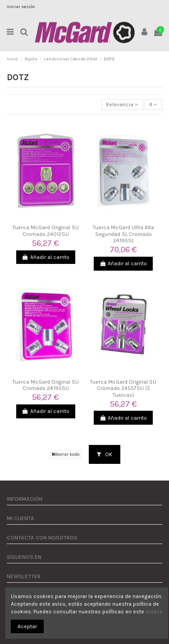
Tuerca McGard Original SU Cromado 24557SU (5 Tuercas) (123, 388)
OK (105, 454)
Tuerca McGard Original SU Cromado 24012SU (46, 231)
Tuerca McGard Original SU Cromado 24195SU (46, 385)
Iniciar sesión (21, 7)
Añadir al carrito (46, 257)
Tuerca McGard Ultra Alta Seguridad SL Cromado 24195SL (123, 234)
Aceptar (27, 626)
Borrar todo (65, 454)
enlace (154, 612)
